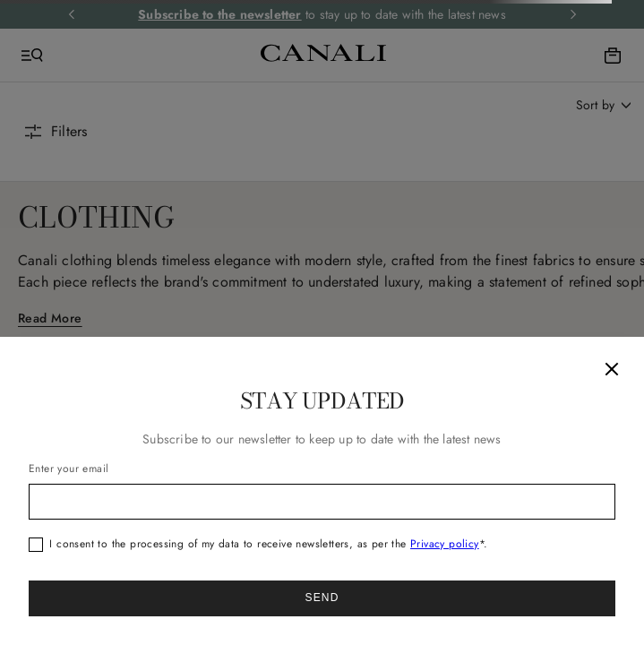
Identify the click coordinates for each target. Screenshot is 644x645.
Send (322, 598)
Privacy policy (445, 544)
